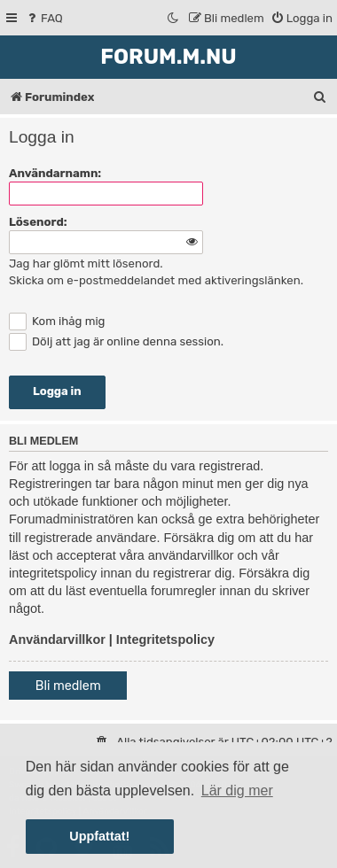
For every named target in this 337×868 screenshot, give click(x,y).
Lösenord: (38, 222)
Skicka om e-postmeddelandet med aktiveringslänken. (156, 280)
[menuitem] (44, 18)
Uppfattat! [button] (99, 836)
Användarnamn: (55, 173)
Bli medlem (68, 686)
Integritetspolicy (165, 639)
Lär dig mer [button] (237, 790)
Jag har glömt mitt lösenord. (86, 263)
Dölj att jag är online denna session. (116, 341)
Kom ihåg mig (57, 321)
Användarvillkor (57, 639)
